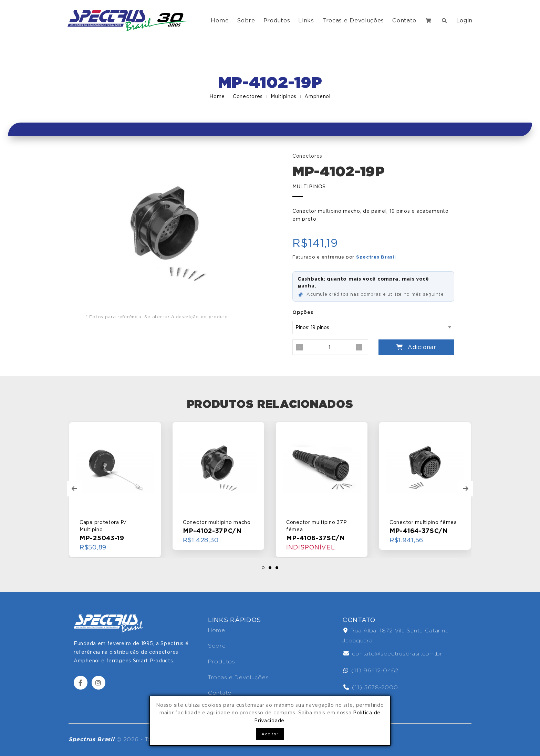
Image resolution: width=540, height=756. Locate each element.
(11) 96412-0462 (371, 670)
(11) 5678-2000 (371, 687)
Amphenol (318, 96)
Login (465, 20)
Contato (404, 20)
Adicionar (416, 347)
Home (220, 20)
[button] (263, 568)
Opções (303, 312)
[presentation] (74, 489)
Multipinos (284, 96)
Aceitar (270, 734)
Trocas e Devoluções (353, 20)
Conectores (248, 96)
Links (306, 20)
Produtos (277, 20)
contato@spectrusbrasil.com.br (393, 654)
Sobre (246, 20)
